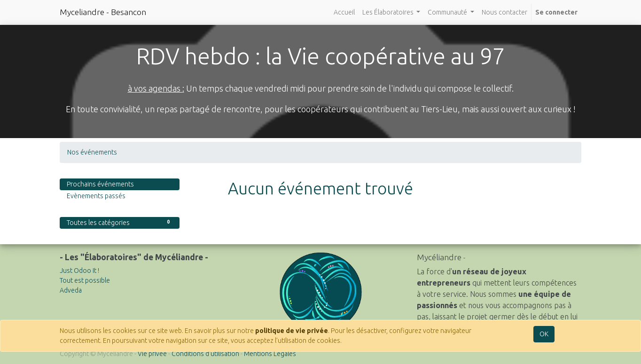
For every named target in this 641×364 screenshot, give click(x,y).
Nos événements (92, 152)
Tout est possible (85, 280)
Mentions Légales (270, 354)
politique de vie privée (292, 331)
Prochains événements (100, 184)
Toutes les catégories (120, 222)
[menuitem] (344, 12)
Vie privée (152, 354)
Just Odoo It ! (79, 271)
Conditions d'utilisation (205, 354)
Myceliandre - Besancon (103, 12)
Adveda (71, 290)
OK (544, 334)
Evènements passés (96, 196)
